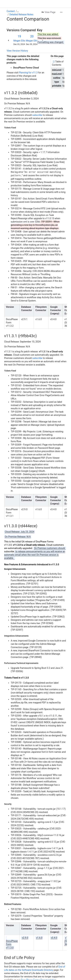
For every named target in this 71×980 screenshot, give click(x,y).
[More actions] (61, 12)
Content (11, 11)
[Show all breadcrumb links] (18, 11)
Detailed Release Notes (21, 14)
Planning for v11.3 (28, 73)
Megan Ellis (19, 41)
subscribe (37, 115)
